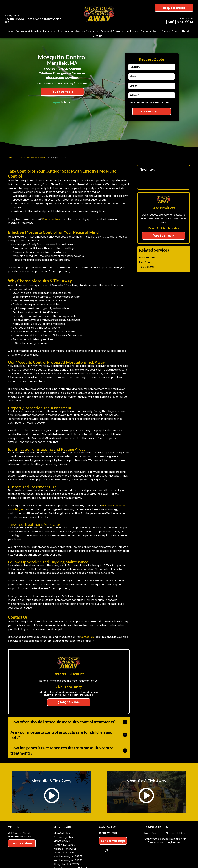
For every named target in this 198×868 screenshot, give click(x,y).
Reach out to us (52, 219)
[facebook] (101, 851)
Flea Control (147, 262)
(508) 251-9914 (180, 22)
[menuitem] (9, 31)
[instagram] (107, 851)
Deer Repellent (148, 258)
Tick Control (146, 267)
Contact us (87, 637)
